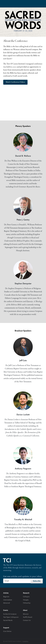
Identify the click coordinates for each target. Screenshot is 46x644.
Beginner (6, 597)
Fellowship (27, 603)
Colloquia (26, 597)
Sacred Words (8, 620)
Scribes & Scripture (10, 614)
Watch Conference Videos (15, 82)
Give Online (7, 631)
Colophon (25, 641)
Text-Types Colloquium (11, 617)
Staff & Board (28, 617)
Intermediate (8, 600)
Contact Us (27, 620)
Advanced (7, 603)
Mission (26, 614)
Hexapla (26, 600)
